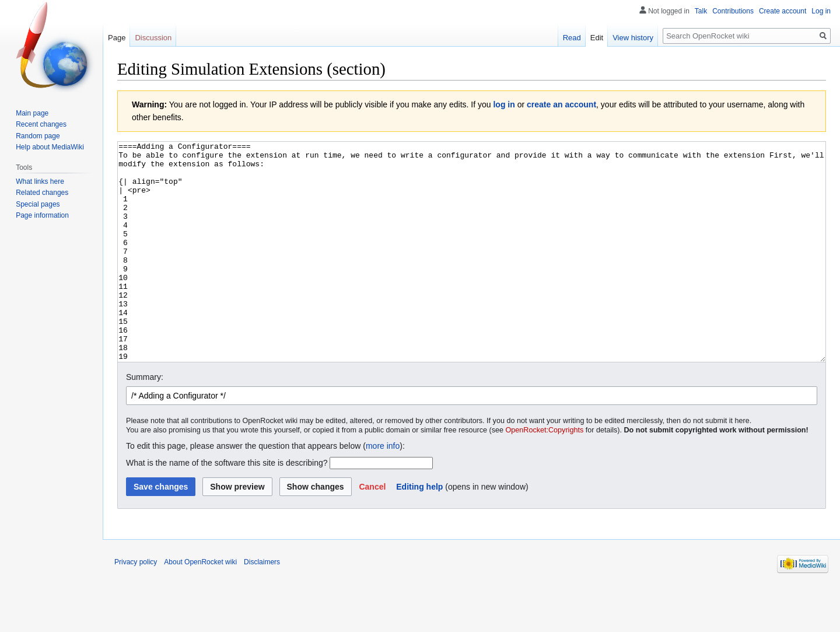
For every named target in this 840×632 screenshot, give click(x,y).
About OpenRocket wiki (200, 606)
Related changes (42, 193)
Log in (821, 11)
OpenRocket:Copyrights (545, 474)
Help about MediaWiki (50, 147)
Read (572, 38)
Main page (32, 113)
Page (117, 38)
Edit (597, 38)
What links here (40, 181)
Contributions (733, 11)
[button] (372, 530)
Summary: (145, 421)
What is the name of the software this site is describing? (227, 507)
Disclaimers (262, 606)
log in (504, 104)
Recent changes (41, 124)
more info (383, 490)
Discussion (153, 38)
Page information (42, 215)
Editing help (419, 530)
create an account (561, 104)
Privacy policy (136, 606)
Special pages (38, 204)
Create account (783, 11)
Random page (38, 136)
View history (633, 38)
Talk (701, 11)
